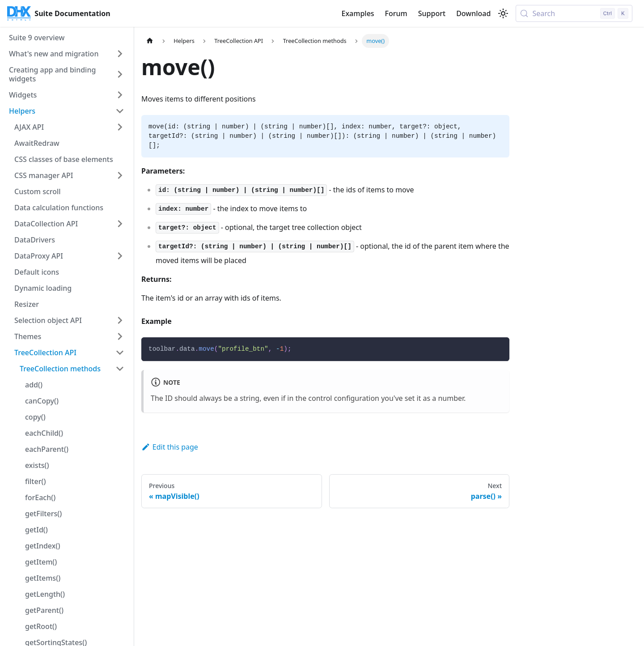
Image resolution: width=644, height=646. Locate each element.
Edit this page (170, 447)
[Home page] (150, 41)
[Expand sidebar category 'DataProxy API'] (120, 256)
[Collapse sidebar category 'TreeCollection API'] (120, 353)
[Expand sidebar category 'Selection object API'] (120, 320)
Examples (358, 13)
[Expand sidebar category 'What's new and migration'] (120, 54)
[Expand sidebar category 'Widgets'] (120, 95)
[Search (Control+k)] (574, 13)
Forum (396, 13)
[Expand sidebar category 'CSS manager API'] (120, 175)
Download (473, 13)
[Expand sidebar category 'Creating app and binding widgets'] (120, 74)
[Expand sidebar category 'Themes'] (120, 336)
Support (432, 13)
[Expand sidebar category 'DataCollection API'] (120, 224)
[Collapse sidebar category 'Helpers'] (120, 111)
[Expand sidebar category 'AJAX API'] (120, 127)
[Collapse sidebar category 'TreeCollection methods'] (120, 369)
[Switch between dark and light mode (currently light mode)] (503, 13)
